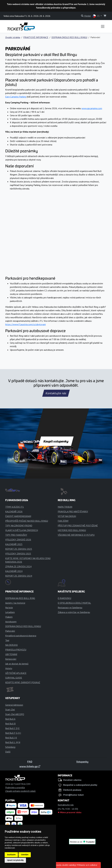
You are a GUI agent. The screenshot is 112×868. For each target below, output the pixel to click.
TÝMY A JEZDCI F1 (15, 507)
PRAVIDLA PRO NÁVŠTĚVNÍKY (73, 511)
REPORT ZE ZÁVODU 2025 (19, 549)
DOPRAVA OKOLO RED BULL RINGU (69, 37)
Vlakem (9, 617)
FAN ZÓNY (63, 521)
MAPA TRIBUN (65, 507)
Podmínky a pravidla (15, 787)
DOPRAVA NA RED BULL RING (20, 598)
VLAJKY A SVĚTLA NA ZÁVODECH (22, 530)
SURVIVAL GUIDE (14, 678)
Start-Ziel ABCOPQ (15, 714)
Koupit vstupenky (56, 441)
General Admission (14, 705)
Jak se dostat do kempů (17, 664)
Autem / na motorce (15, 603)
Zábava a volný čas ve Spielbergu (74, 612)
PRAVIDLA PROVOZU (16, 650)
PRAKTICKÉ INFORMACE (36, 37)
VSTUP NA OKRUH (67, 516)
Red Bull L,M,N (13, 742)
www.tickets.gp (30, 766)
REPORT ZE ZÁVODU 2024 (19, 576)
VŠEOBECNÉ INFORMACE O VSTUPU (76, 535)
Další (8, 752)
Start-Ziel (10, 710)
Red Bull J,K (11, 738)
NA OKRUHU (11, 645)
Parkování (10, 631)
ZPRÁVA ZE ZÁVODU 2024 (18, 566)
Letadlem (10, 612)
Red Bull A (10, 719)
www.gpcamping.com (92, 108)
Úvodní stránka (13, 37)
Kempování (11, 659)
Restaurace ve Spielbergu (70, 608)
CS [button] (96, 16)
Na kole (9, 608)
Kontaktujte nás (56, 393)
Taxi (7, 640)
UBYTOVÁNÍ (11, 654)
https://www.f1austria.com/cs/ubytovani (25, 324)
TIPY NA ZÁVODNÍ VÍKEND (19, 526)
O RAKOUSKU (64, 598)
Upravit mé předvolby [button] (15, 860)
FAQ (30, 762)
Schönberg (10, 747)
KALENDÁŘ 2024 (14, 571)
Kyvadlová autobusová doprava (21, 636)
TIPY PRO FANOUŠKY (16, 535)
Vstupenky (82, 762)
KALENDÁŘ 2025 (14, 544)
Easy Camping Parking (16, 97)
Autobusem (11, 622)
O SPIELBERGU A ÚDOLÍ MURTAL (74, 603)
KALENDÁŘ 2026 (14, 511)
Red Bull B (10, 724)
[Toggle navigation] (103, 26)
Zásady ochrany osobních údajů (20, 791)
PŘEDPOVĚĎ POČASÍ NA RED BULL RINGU (27, 521)
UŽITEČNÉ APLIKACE (16, 673)
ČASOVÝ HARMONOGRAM (18, 516)
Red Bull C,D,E (12, 728)
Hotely (9, 668)
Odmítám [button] (25, 855)
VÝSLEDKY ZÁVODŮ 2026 (18, 540)
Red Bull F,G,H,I (13, 733)
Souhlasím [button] (11, 855)
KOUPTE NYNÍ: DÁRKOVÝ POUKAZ (23, 682)
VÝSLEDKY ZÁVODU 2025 (18, 554)
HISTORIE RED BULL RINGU (72, 530)
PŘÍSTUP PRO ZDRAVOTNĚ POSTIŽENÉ (78, 526)
